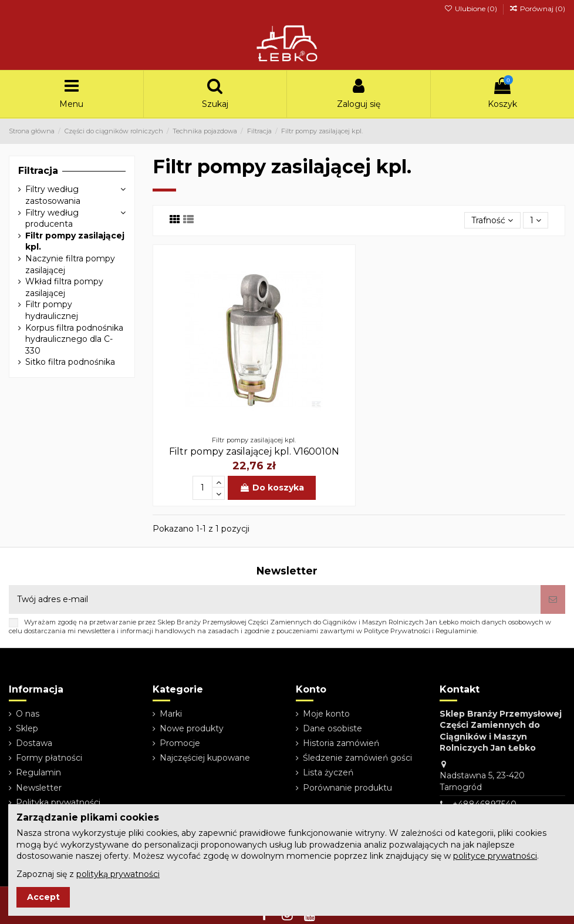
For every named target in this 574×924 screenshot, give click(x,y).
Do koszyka (272, 488)
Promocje (180, 743)
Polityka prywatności (58, 802)
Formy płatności (49, 758)
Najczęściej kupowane (205, 758)
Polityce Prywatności (397, 631)
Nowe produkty (192, 728)
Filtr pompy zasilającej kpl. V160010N (254, 451)
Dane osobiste (332, 728)
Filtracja (38, 171)
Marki (171, 714)
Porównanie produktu (347, 788)
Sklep (27, 728)
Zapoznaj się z (88, 874)
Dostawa (34, 743)
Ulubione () (471, 9)
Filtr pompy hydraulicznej (52, 310)
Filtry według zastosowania (53, 195)
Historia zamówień (341, 743)
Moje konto (326, 714)
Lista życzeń (328, 772)
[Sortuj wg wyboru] (492, 221)
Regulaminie (456, 631)
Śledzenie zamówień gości (357, 758)
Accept (43, 897)
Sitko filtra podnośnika (70, 362)
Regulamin (38, 772)
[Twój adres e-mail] (275, 599)
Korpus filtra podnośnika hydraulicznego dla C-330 (74, 339)
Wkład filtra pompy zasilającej (64, 287)
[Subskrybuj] (553, 599)
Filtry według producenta (52, 219)
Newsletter (39, 788)
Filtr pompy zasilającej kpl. (75, 241)
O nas (28, 714)
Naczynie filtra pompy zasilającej (70, 264)
